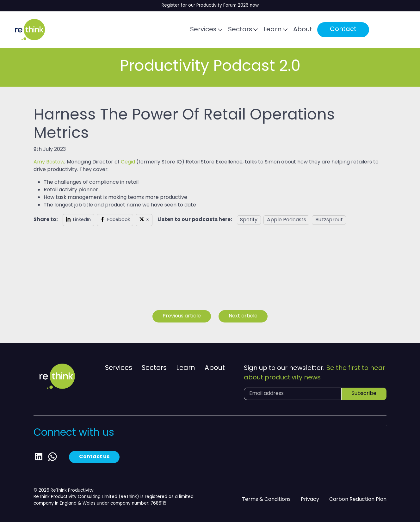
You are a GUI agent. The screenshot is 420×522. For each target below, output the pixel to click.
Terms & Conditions (266, 500)
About (307, 30)
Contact (347, 30)
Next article (243, 316)
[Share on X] (144, 220)
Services (207, 30)
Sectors (244, 30)
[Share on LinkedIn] (78, 220)
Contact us (94, 457)
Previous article (182, 316)
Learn (277, 30)
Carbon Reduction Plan (358, 500)
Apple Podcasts (287, 220)
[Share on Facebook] (115, 220)
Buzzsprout (329, 220)
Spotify (249, 220)
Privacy (310, 500)
